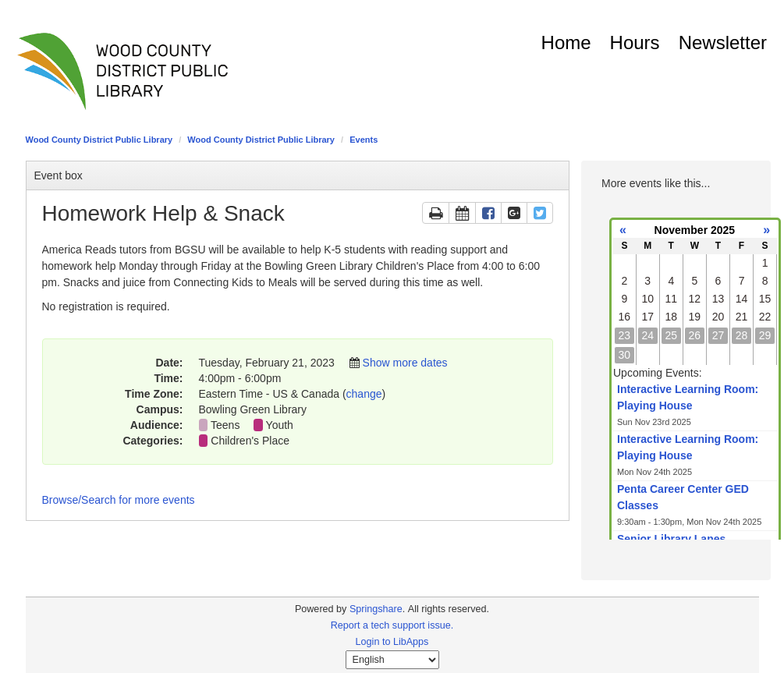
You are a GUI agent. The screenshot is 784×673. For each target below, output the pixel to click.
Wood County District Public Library (99, 140)
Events (364, 140)
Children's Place (250, 441)
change (364, 394)
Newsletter (723, 43)
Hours (635, 43)
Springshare (376, 609)
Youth (280, 425)
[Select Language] (392, 660)
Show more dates (405, 363)
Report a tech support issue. (392, 625)
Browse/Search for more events (119, 500)
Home (566, 43)
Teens (225, 425)
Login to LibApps (392, 642)
